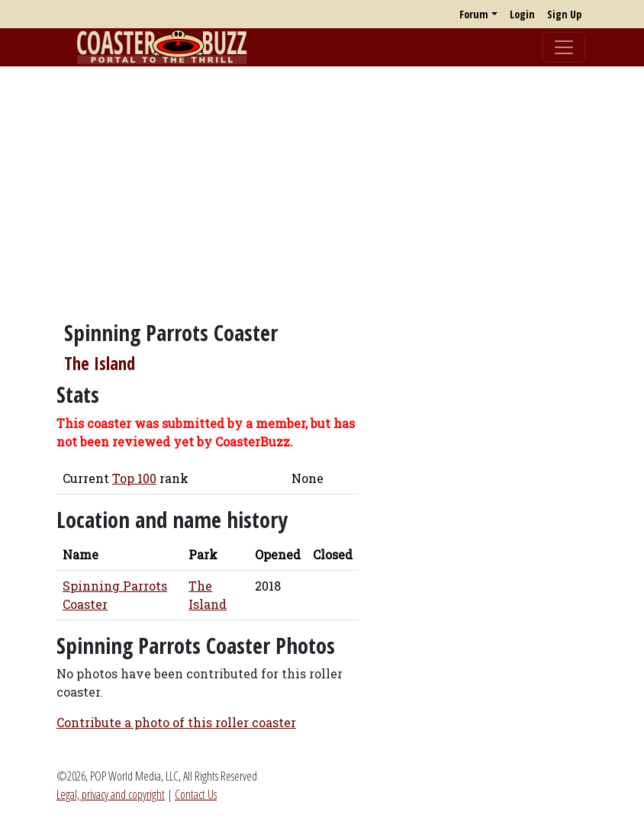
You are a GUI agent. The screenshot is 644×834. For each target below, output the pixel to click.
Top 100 (134, 478)
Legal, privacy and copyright (111, 794)
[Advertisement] (322, 185)
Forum (474, 14)
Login (522, 14)
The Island (100, 364)
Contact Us (196, 794)
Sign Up (564, 14)
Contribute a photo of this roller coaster (176, 722)
